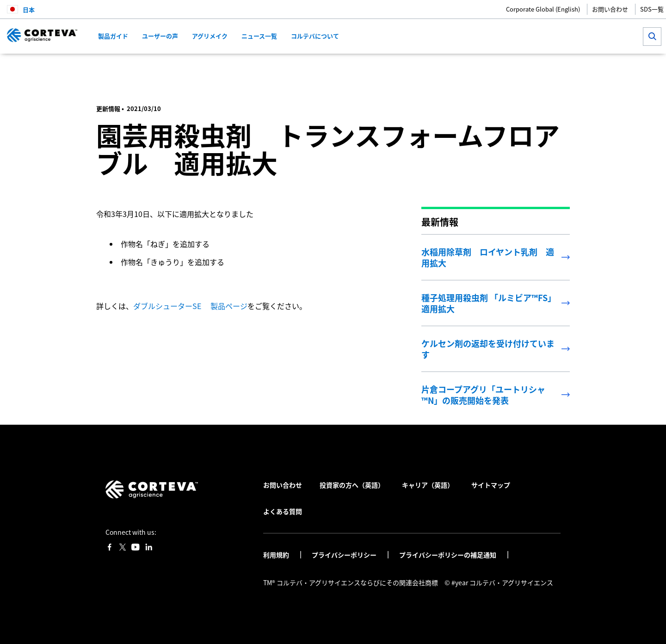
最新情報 (218, 67)
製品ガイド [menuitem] (113, 36)
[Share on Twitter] (518, 67)
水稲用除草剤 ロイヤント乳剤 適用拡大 (488, 257)
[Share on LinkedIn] (533, 67)
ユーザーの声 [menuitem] (160, 36)
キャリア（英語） (428, 485)
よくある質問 (283, 511)
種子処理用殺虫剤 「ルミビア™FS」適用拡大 (489, 303)
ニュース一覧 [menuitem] (259, 36)
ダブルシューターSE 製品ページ (190, 306)
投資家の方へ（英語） (352, 485)
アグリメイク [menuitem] (210, 36)
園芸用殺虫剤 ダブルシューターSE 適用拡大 (277, 67)
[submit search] (652, 37)
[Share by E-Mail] (564, 67)
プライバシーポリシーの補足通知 (448, 555)
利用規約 (277, 555)
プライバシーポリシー (345, 555)
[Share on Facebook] (503, 67)
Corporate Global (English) (543, 9)
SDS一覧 (652, 9)
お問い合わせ (610, 9)
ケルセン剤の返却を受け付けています (488, 349)
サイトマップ (491, 485)
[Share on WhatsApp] (549, 67)
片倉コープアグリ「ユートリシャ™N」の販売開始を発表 (483, 395)
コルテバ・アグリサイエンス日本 (145, 67)
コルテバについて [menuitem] (315, 36)
